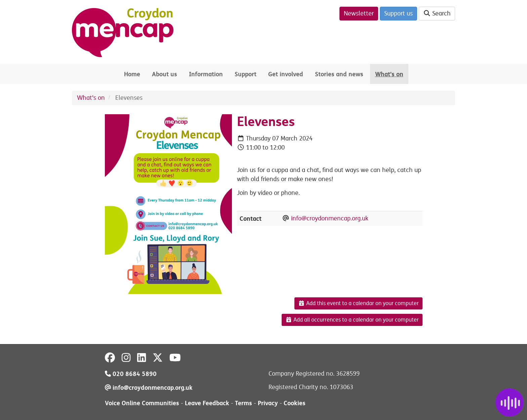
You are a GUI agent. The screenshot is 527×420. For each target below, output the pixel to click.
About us (165, 74)
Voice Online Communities (142, 403)
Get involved (286, 74)
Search (437, 13)
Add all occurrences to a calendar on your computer (352, 320)
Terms (244, 403)
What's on (389, 74)
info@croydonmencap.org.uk (330, 218)
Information (206, 74)
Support (246, 74)
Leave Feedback (207, 403)
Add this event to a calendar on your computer (358, 303)
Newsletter (359, 13)
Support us (398, 13)
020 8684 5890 (131, 374)
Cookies (295, 403)
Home (132, 74)
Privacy (268, 403)
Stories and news (339, 74)
